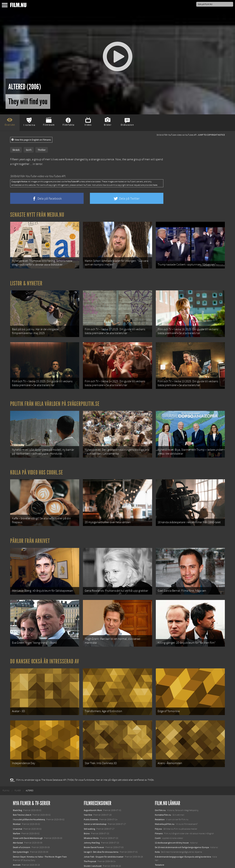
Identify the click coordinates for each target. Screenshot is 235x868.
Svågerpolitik (161, 851)
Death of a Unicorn (22, 821)
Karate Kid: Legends (22, 861)
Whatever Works (91, 811)
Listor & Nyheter (26, 280)
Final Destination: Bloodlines (26, 843)
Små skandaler (91, 844)
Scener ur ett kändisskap (95, 797)
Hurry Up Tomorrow (22, 847)
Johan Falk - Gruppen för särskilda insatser (104, 830)
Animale (17, 838)
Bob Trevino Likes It (22, 788)
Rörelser (17, 797)
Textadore (159, 838)
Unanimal (18, 802)
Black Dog (17, 784)
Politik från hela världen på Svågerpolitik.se (55, 395)
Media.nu (159, 843)
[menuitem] (6, 764)
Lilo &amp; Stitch (21, 857)
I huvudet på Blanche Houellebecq (29, 793)
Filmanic (159, 807)
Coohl (158, 811)
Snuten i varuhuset (93, 839)
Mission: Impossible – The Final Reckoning (32, 852)
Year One (88, 788)
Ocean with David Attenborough (28, 811)
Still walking (89, 802)
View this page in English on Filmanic (31, 140)
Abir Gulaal (18, 816)
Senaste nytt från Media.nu (37, 215)
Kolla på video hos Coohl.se (37, 460)
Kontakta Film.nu (163, 788)
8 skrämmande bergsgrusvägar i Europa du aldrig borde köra (183, 830)
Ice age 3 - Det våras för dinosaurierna (101, 825)
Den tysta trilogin (21, 825)
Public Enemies (91, 793)
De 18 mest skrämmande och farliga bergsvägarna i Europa (182, 821)
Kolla (157, 825)
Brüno (87, 807)
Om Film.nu (160, 784)
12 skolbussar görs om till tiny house (172, 816)
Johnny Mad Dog (92, 816)
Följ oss (158, 802)
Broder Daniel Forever (94, 821)
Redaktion (160, 793)
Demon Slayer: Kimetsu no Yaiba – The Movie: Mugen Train (40, 830)
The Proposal (90, 835)
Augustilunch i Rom (93, 784)
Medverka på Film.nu (165, 797)
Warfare (17, 807)
